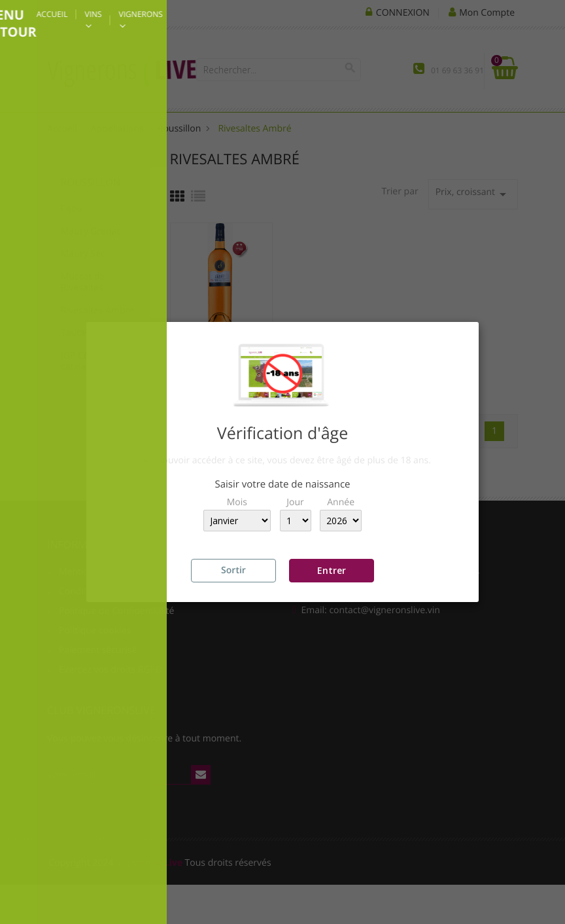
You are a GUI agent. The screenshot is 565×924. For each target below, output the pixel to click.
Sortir (233, 570)
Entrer (332, 570)
